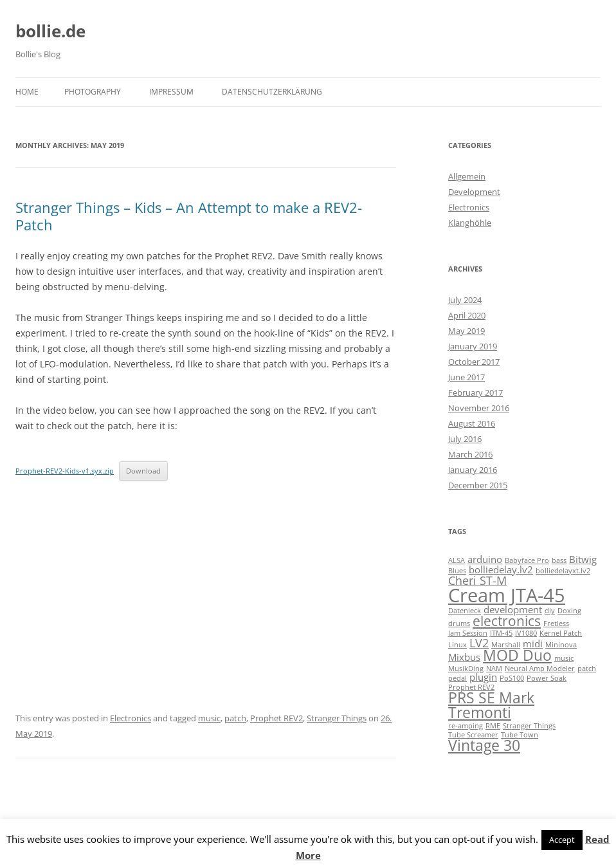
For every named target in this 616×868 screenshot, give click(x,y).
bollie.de (50, 31)
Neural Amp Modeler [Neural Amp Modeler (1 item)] (540, 669)
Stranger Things (337, 718)
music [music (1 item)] (564, 658)
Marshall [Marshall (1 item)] (506, 645)
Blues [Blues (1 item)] (457, 571)
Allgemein (467, 176)
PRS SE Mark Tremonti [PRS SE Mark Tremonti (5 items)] (491, 705)
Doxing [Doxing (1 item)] (569, 611)
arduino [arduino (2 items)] (485, 559)
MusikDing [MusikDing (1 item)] (466, 669)
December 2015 (478, 485)
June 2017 (467, 377)
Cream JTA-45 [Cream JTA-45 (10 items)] (507, 595)
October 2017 (474, 362)
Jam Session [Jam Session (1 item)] (468, 633)
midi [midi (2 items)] (533, 643)
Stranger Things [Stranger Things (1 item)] (529, 726)
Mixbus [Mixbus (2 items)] (464, 657)
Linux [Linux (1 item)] (457, 645)
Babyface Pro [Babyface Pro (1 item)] (527, 560)
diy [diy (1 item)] (550, 611)
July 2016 (465, 439)
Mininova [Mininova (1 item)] (561, 645)
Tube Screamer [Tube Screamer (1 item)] (473, 735)
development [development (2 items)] (513, 609)
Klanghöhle (470, 223)
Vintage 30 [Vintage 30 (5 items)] (484, 745)
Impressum (171, 92)
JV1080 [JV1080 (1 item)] (526, 633)
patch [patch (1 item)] (587, 669)
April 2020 (467, 315)
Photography (93, 92)
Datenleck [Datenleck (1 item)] (465, 611)
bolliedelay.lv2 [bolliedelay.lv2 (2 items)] (501, 569)
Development (474, 192)
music (209, 718)
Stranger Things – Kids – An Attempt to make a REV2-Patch (189, 216)
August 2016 (472, 423)
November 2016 (479, 408)
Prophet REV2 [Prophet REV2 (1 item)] (471, 687)
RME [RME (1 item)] (493, 726)
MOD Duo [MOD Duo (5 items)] (517, 655)
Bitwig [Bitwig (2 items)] (583, 559)
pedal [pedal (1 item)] (457, 678)
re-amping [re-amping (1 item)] (466, 726)
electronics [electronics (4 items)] (507, 621)
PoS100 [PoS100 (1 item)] (512, 678)
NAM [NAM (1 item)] (494, 669)
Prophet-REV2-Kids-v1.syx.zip (65, 471)
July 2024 (465, 300)
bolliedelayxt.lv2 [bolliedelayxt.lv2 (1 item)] (563, 571)
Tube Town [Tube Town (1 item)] (520, 735)
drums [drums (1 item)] (459, 623)
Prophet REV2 (276, 718)
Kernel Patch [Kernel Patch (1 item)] (561, 633)
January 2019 (473, 346)
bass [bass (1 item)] (559, 560)
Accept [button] (562, 840)
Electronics (131, 718)
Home (27, 92)
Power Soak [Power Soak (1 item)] (547, 678)
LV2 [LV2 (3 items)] (479, 643)
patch (235, 718)
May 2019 (467, 331)
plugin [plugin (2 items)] (483, 677)
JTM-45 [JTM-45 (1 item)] (501, 633)
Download (143, 471)
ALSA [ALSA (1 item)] (457, 560)
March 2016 (470, 454)
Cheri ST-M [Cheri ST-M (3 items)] (477, 580)
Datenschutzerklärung (272, 92)
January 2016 (473, 470)
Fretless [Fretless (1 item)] (556, 623)
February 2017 (476, 392)
